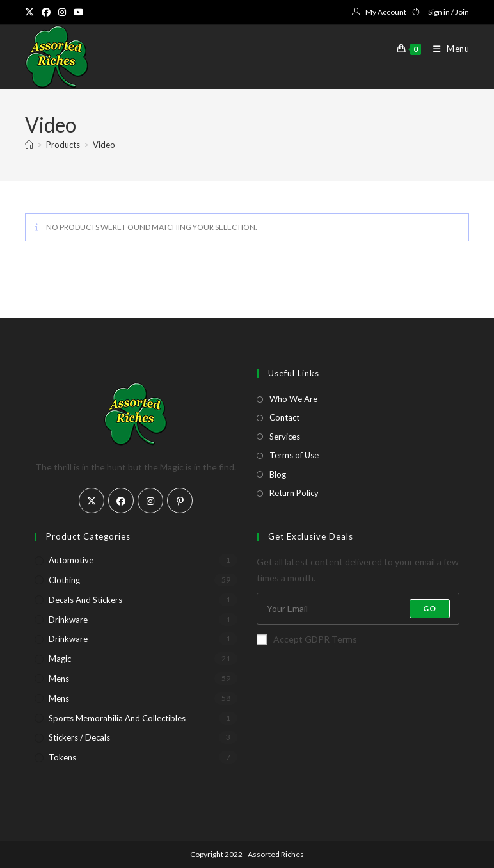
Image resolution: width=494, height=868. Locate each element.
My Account (386, 12)
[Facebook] (121, 501)
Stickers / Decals (79, 737)
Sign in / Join (449, 12)
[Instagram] (150, 501)
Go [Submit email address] (430, 608)
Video (104, 145)
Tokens (62, 757)
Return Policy (294, 493)
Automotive (71, 560)
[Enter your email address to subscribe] (358, 609)
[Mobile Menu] (447, 49)
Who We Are (293, 399)
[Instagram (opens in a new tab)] (62, 12)
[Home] (29, 145)
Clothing (64, 580)
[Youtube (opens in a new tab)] (79, 12)
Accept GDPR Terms (307, 639)
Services (285, 437)
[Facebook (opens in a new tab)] (46, 12)
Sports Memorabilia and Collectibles (117, 718)
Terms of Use (294, 455)
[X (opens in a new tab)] (31, 12)
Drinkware (68, 620)
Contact (284, 417)
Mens (59, 679)
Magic (60, 659)
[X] (92, 501)
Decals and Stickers (85, 600)
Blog (278, 474)
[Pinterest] (180, 501)
